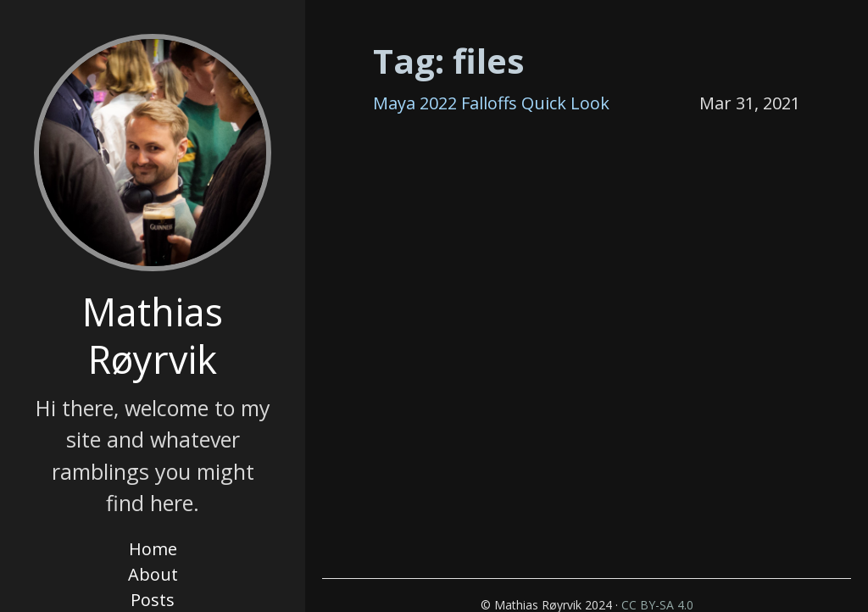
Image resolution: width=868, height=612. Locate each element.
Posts (153, 600)
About (153, 574)
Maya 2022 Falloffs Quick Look (491, 103)
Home (153, 549)
